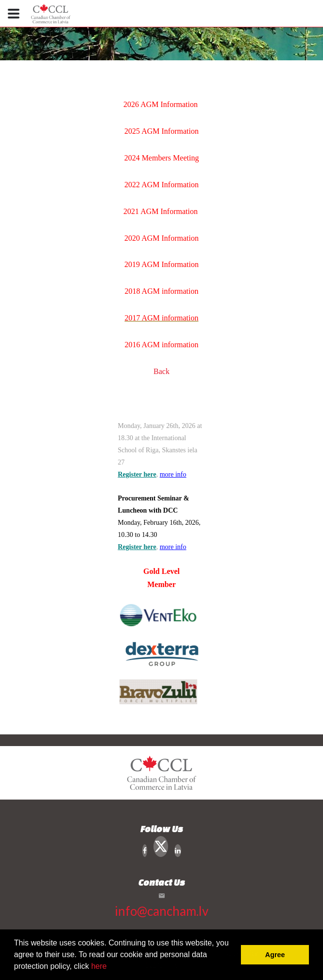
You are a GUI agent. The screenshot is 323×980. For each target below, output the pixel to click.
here (99, 966)
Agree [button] (275, 955)
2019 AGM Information (161, 264)
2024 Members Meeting (162, 158)
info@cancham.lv (161, 911)
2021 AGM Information (161, 211)
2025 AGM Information (161, 131)
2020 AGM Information (161, 238)
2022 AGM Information (161, 185)
